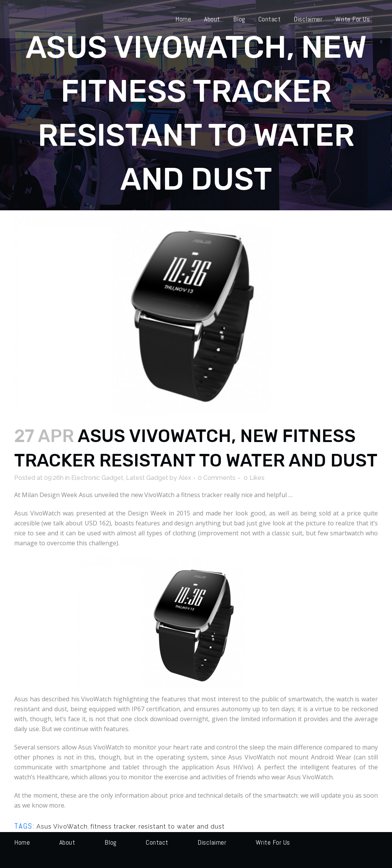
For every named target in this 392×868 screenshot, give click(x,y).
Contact (157, 842)
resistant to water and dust (182, 827)
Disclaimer (212, 842)
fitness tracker (113, 827)
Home (22, 842)
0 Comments (217, 478)
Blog (111, 842)
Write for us (273, 842)
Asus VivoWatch (62, 827)
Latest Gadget (147, 478)
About (67, 842)
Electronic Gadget (97, 478)
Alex (185, 478)
